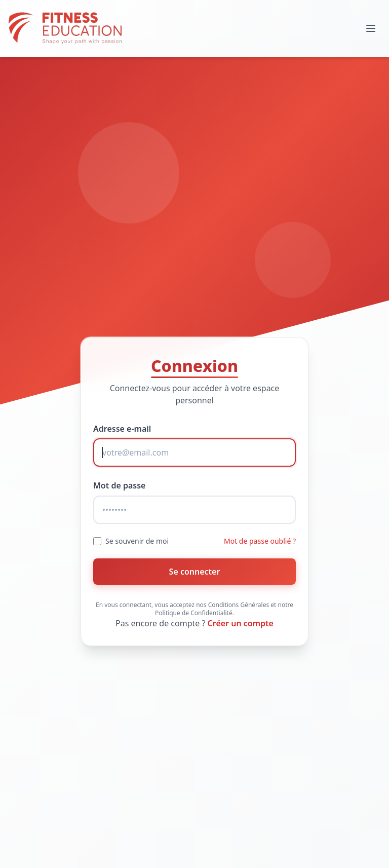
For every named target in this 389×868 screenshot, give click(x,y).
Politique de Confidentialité (194, 613)
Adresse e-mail (122, 429)
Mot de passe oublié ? (260, 541)
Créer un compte (241, 623)
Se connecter (195, 572)
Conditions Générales (239, 605)
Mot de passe (119, 485)
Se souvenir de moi (137, 541)
